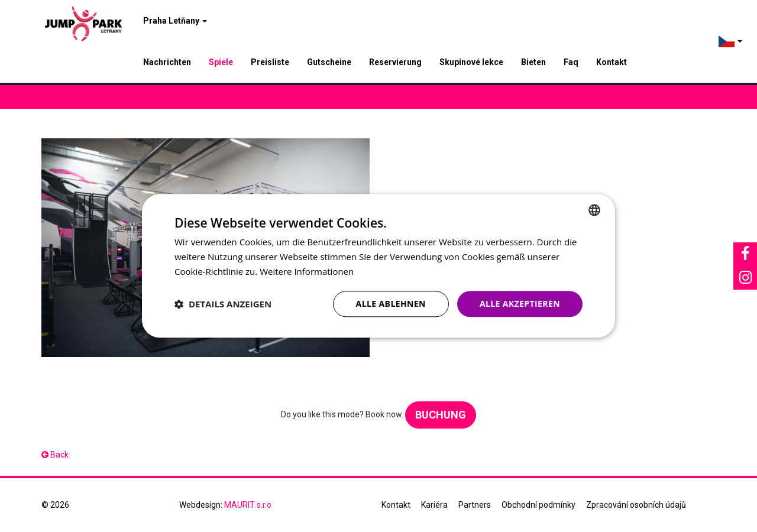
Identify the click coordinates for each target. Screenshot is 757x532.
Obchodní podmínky (538, 505)
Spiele (221, 62)
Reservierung (395, 62)
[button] (223, 304)
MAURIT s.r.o (248, 505)
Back (55, 455)
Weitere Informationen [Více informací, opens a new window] (307, 271)
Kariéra (434, 505)
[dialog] (378, 266)
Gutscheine (329, 62)
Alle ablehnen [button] (391, 304)
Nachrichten (167, 62)
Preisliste (270, 62)
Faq (571, 62)
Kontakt (612, 62)
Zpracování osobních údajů (636, 505)
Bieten (533, 62)
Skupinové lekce (471, 62)
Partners (475, 505)
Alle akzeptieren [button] (520, 304)
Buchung (441, 415)
